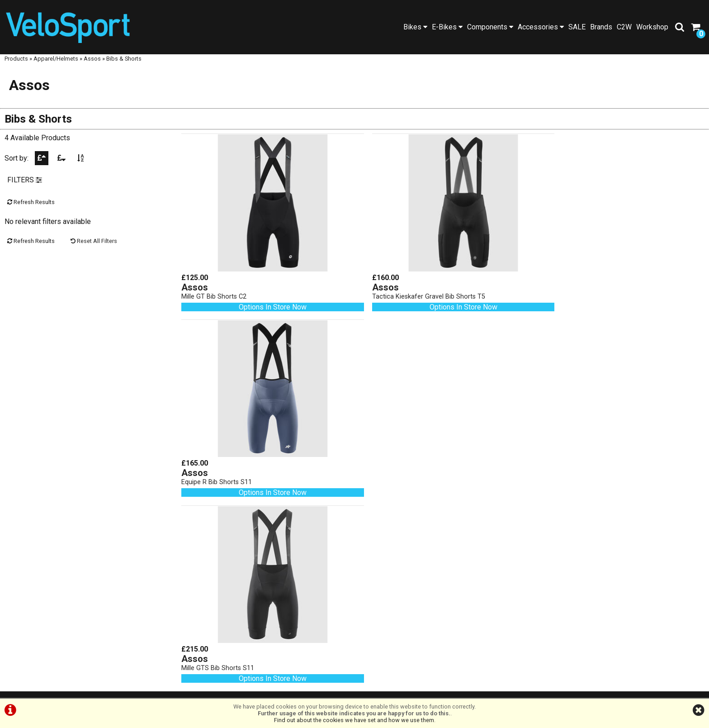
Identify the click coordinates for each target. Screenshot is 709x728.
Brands (601, 27)
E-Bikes (447, 27)
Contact (89, 593)
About (89, 584)
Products (16, 67)
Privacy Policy (367, 688)
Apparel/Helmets (56, 67)
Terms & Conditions (308, 688)
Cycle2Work (89, 602)
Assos (92, 67)
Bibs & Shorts (124, 67)
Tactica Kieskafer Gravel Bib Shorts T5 (416, 293)
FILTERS (25, 189)
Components (490, 27)
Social (89, 576)
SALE (577, 27)
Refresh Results (31, 212)
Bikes (415, 27)
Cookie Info (414, 688)
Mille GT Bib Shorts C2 (214, 293)
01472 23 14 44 (266, 605)
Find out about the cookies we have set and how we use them (354, 720)
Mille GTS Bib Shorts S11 (218, 469)
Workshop (652, 27)
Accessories (541, 27)
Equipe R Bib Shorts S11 (572, 293)
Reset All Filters (94, 250)
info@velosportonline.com (266, 630)
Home (89, 524)
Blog (89, 567)
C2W (624, 27)
